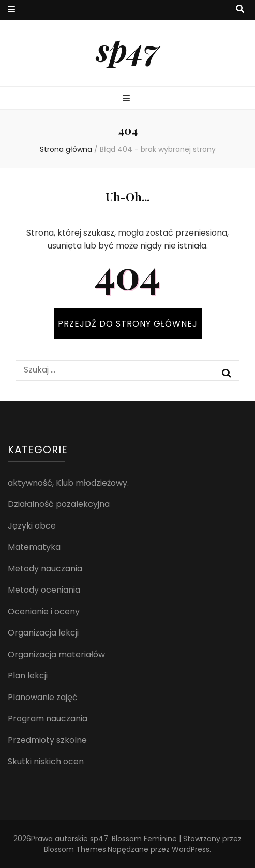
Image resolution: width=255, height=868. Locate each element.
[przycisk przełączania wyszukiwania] (240, 10)
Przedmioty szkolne (47, 740)
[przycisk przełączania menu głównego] (128, 99)
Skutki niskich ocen (46, 761)
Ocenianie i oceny (44, 611)
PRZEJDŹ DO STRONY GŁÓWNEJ (128, 324)
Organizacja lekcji (43, 633)
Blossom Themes (75, 849)
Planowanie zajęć (43, 697)
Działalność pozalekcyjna (59, 504)
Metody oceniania (44, 590)
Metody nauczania (45, 569)
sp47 (128, 49)
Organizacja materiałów (56, 654)
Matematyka (34, 547)
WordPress (191, 849)
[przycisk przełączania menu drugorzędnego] (11, 10)
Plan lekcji (28, 676)
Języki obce (32, 526)
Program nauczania (48, 718)
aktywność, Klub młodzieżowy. (68, 483)
